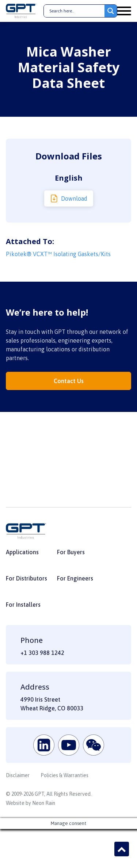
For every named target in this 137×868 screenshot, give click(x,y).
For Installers (23, 605)
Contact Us (69, 381)
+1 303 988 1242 (42, 653)
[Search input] (76, 11)
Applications (22, 552)
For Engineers (75, 578)
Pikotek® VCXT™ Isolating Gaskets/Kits (58, 254)
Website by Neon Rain (31, 803)
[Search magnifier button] (111, 11)
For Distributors (26, 578)
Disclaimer (18, 775)
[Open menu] (124, 11)
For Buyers (71, 552)
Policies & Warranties (64, 775)
